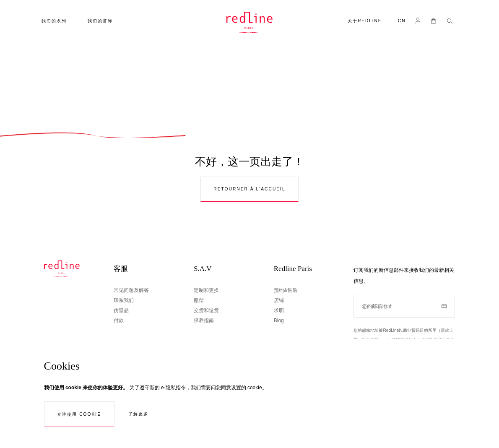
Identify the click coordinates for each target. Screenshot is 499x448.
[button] (402, 22)
